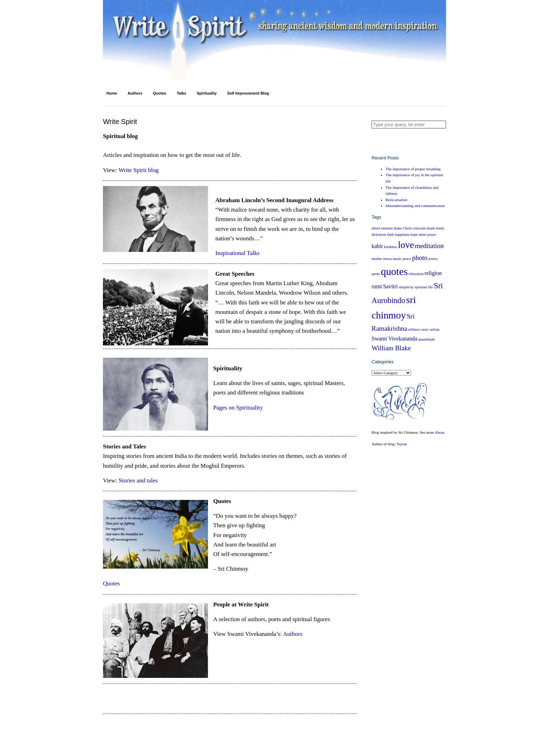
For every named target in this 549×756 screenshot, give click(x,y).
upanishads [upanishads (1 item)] (426, 339)
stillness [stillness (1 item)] (414, 329)
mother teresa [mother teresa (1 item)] (382, 259)
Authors (135, 93)
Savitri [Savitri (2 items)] (390, 286)
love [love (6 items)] (406, 245)
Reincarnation (396, 200)
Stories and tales (138, 480)
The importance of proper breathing (413, 169)
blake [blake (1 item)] (398, 228)
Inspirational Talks (237, 253)
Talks (182, 93)
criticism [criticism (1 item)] (419, 228)
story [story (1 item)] (425, 329)
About (440, 432)
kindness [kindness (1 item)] (391, 247)
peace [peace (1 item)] (407, 259)
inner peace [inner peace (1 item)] (427, 235)
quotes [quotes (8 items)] (394, 272)
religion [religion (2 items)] (433, 273)
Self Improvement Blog (248, 93)
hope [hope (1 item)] (414, 235)
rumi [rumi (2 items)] (377, 286)
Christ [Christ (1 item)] (407, 228)
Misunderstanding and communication (415, 206)
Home (112, 93)
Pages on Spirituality (238, 408)
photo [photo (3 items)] (420, 258)
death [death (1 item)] (431, 228)
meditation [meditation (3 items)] (429, 246)
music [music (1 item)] (397, 259)
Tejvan (402, 444)
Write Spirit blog (138, 170)
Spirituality (207, 93)
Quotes (160, 93)
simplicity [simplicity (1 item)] (406, 287)
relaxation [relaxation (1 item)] (416, 274)
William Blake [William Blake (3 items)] (391, 348)
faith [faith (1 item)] (391, 235)
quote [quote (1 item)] (376, 274)
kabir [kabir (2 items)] (377, 246)
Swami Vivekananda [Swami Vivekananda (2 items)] (394, 339)
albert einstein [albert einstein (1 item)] (382, 228)
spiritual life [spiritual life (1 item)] (424, 287)
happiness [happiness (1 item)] (402, 235)
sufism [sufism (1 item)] (435, 329)
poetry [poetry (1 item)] (433, 259)
